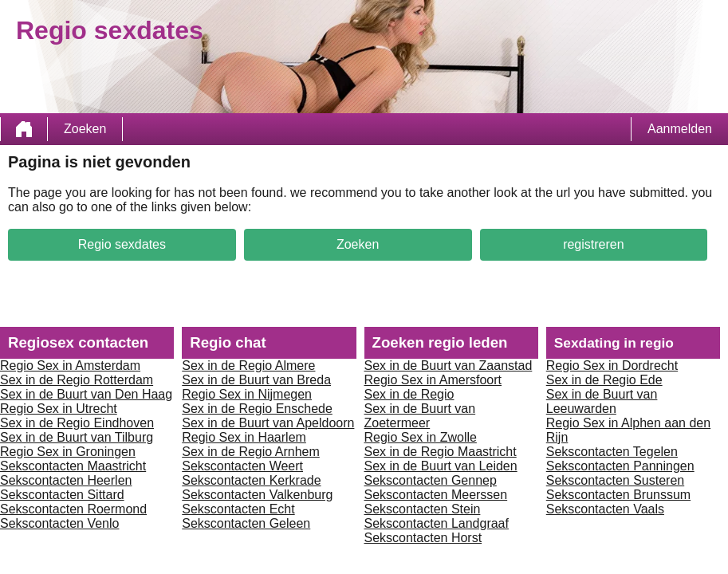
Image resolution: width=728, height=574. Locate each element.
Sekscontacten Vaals (605, 509)
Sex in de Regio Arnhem (251, 452)
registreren (593, 244)
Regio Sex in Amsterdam (70, 366)
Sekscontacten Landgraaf (437, 523)
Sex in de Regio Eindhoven (77, 423)
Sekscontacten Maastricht (73, 466)
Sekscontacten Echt (238, 509)
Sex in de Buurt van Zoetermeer (420, 416)
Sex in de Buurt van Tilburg (77, 437)
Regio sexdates (122, 244)
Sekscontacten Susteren (615, 480)
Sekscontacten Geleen (246, 523)
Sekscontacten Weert (242, 466)
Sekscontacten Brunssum (618, 495)
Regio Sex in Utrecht (59, 409)
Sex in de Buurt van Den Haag (86, 394)
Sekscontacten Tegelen (612, 452)
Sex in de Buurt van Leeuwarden (602, 401)
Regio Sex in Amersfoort (433, 380)
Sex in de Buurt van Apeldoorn (268, 423)
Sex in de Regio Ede (604, 380)
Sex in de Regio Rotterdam (77, 380)
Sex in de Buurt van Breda (256, 380)
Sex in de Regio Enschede (257, 409)
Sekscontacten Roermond (73, 509)
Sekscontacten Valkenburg (257, 495)
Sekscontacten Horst (423, 538)
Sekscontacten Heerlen (66, 480)
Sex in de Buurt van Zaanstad (449, 366)
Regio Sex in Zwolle (421, 437)
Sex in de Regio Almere (248, 366)
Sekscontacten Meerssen (436, 495)
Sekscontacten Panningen (620, 466)
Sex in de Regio (409, 394)
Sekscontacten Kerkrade (251, 480)
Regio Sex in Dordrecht (612, 366)
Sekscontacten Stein (423, 509)
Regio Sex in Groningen (68, 452)
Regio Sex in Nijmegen (247, 394)
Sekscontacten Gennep (431, 480)
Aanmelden (680, 129)
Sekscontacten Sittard (62, 495)
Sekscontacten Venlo (59, 523)
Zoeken (85, 129)
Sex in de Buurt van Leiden (441, 466)
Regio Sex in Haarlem (244, 437)
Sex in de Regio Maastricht (441, 452)
